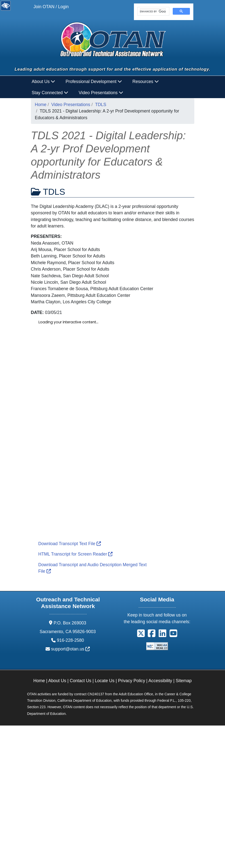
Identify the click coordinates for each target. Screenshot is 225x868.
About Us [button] (43, 82)
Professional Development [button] (94, 82)
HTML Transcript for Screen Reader (76, 554)
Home (41, 105)
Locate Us (105, 681)
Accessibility (160, 681)
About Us (57, 681)
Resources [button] (146, 82)
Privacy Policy (132, 681)
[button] (141, 635)
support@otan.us (70, 649)
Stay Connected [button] (50, 93)
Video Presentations (71, 105)
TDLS (101, 105)
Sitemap (184, 681)
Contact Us (81, 681)
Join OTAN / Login (51, 7)
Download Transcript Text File (70, 544)
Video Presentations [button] (101, 93)
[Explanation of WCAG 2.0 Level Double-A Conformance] (157, 646)
